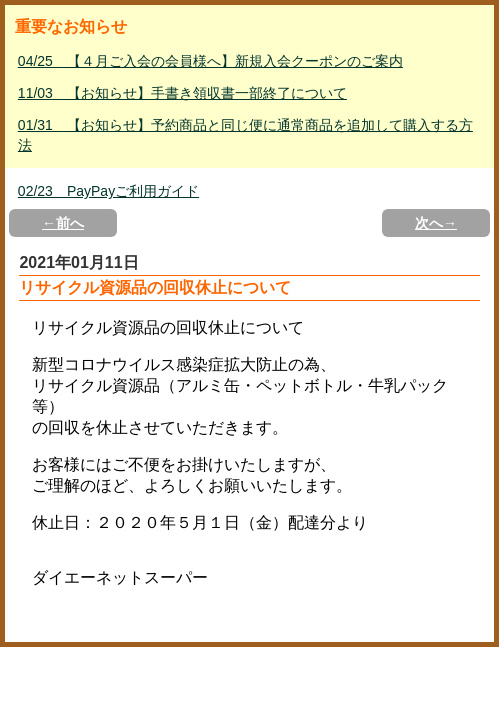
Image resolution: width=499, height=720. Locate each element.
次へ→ (436, 223)
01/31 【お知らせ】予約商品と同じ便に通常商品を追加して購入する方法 (245, 135)
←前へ (63, 223)
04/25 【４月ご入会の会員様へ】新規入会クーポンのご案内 (210, 61)
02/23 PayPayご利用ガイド (108, 191)
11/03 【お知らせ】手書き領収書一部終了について (182, 93)
